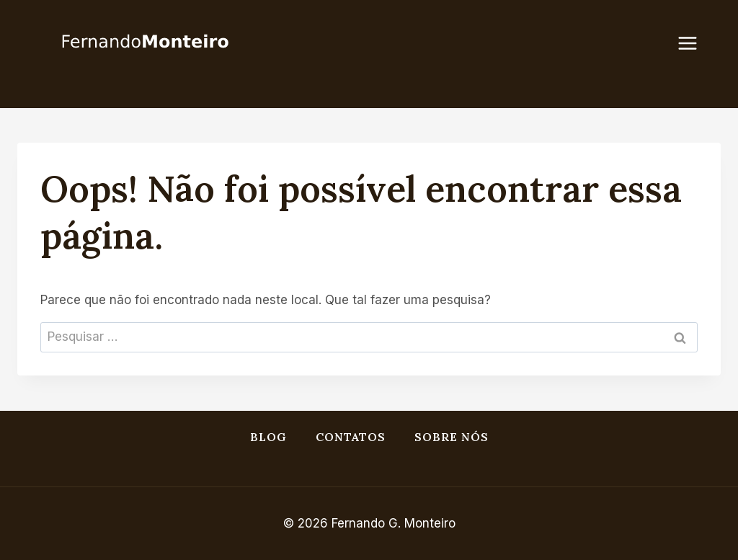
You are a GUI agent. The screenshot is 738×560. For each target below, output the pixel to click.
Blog (268, 437)
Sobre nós (452, 437)
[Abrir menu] (695, 43)
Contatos (351, 437)
